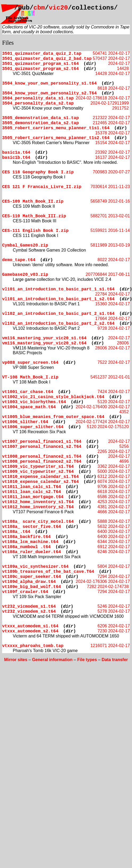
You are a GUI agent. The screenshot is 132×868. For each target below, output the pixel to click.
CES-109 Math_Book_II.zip (33, 202)
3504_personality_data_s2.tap (38, 103)
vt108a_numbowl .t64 (26, 547)
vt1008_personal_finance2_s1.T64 (42, 457)
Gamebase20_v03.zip (25, 275)
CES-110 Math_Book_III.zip (34, 216)
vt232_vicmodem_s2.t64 (29, 612)
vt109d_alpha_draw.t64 (29, 582)
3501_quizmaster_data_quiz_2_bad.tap (47, 59)
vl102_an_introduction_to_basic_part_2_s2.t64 (58, 324)
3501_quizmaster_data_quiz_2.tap (42, 54)
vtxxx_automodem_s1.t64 (30, 626)
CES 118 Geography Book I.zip (38, 172)
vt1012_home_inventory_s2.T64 (38, 507)
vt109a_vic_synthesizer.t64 (35, 567)
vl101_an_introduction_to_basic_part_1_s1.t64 (58, 289)
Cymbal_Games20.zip (25, 245)
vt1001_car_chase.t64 (28, 392)
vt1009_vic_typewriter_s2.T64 (38, 472)
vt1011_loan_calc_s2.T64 (32, 492)
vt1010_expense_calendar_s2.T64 (40, 482)
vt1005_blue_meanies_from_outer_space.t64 (53, 417)
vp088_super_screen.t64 (30, 363)
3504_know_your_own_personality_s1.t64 (49, 84)
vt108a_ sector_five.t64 (32, 527)
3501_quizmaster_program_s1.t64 (40, 64)
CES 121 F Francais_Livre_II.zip (42, 187)
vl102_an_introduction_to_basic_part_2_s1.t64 (58, 314)
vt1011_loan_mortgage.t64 (33, 497)
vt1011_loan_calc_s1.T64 (32, 487)
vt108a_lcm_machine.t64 (30, 542)
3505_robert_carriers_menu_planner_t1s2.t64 (56, 138)
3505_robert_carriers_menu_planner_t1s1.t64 (56, 128)
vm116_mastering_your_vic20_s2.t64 (44, 343)
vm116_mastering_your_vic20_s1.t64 (44, 338)
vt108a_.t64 (16, 532)
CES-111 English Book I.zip (35, 231)
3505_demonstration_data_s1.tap (40, 118)
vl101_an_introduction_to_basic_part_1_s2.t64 (58, 299)
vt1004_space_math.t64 (29, 407)
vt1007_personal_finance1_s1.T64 (42, 442)
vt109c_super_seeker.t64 (32, 577)
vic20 (58, 8)
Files (8, 43)
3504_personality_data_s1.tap (38, 98)
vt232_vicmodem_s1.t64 (29, 607)
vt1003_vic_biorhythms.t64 (34, 402)
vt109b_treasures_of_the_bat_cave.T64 (48, 572)
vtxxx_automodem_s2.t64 (30, 631)
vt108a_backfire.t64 (26, 537)
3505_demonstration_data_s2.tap (40, 123)
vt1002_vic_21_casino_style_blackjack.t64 (53, 397)
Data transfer (115, 660)
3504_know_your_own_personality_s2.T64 (49, 93)
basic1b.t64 (16, 158)
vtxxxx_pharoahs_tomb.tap (33, 646)
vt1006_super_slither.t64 (33, 427)
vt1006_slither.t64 (25, 422)
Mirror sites (16, 660)
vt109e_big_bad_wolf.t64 (32, 587)
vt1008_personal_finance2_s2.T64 (42, 462)
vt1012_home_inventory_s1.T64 (38, 502)
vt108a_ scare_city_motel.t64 (38, 522)
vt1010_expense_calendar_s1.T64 (40, 477)
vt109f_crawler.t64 (25, 592)
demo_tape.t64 (19, 260)
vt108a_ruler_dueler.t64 (32, 552)
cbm (39, 8)
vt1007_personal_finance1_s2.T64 (42, 447)
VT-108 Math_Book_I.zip (30, 377)
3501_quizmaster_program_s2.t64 (40, 69)
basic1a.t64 (16, 153)
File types (87, 660)
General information (52, 660)
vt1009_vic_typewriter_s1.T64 (38, 467)
